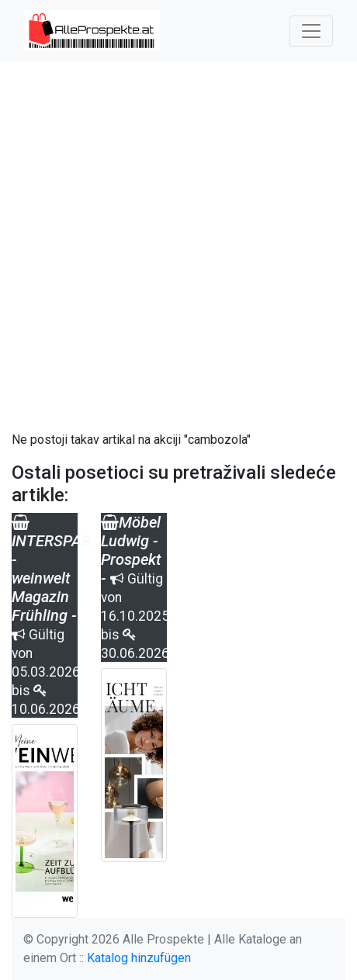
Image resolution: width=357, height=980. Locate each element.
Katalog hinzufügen (139, 958)
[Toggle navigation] (311, 31)
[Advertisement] (178, 246)
